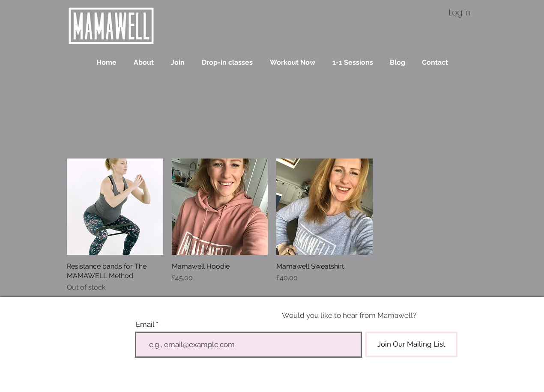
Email (145, 325)
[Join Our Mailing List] (411, 344)
